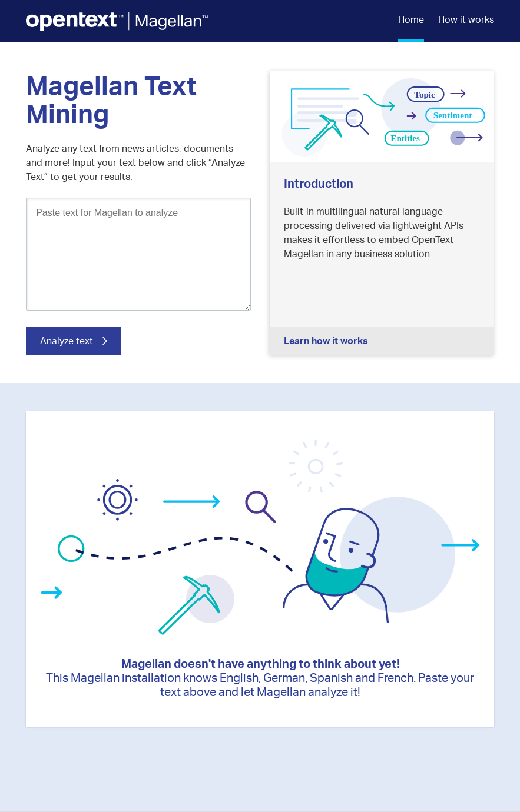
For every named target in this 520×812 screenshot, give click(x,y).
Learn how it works (326, 340)
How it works (466, 19)
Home (411, 19)
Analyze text (67, 340)
